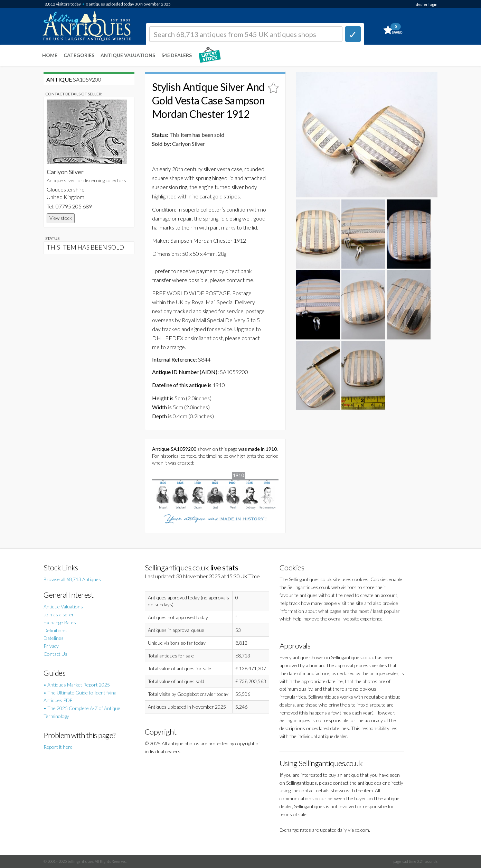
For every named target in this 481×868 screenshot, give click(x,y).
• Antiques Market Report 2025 (77, 685)
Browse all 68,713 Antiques (72, 579)
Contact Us (55, 654)
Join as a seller (59, 614)
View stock (61, 218)
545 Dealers (177, 55)
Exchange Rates (60, 622)
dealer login (427, 4)
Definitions (55, 630)
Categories (79, 55)
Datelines (54, 638)
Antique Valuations (128, 55)
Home (50, 55)
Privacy (51, 646)
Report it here (58, 747)
